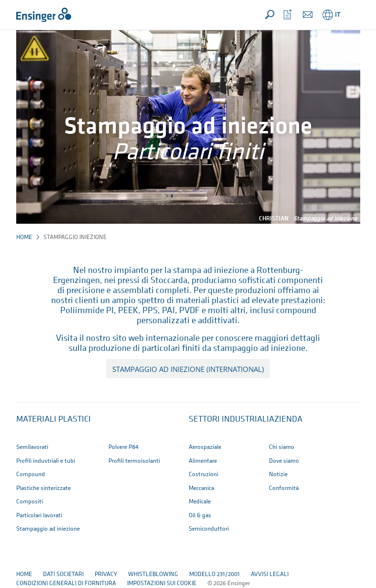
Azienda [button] (286, 419)
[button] (351, 15)
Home (24, 237)
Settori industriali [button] (229, 419)
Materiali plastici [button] (54, 419)
